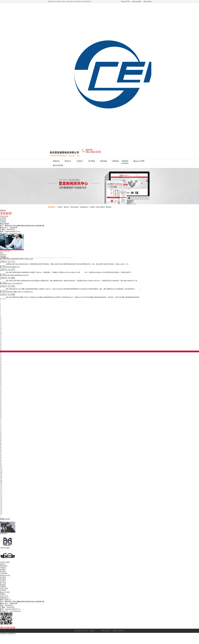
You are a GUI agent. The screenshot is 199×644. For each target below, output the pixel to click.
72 (1, 421)
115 (1, 492)
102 (1, 471)
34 (1, 358)
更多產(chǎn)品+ (5, 575)
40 (1, 368)
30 (1, 351)
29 (1, 350)
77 (1, 429)
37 (1, 363)
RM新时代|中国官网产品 (8, 634)
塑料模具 (109, 207)
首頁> (3, 253)
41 (1, 370)
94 (1, 457)
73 (1, 423)
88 (1, 448)
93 (1, 456)
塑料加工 (67, 207)
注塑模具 (92, 207)
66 (1, 411)
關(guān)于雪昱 (125, 2)
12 (1, 322)
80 (1, 434)
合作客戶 (3, 581)
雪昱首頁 (56, 161)
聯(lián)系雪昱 (58, 165)
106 (1, 477)
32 (1, 355)
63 (1, 406)
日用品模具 (4, 573)
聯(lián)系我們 (147, 2)
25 (1, 343)
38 (1, 365)
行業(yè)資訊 (4, 216)
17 (1, 330)
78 (1, 431)
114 (1, 491)
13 (1, 323)
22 (1, 338)
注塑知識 (115, 161)
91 (1, 452)
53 (1, 390)
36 (1, 361)
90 (1, 451)
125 (1, 509)
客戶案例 (92, 161)
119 (1, 499)
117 (1, 496)
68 (1, 414)
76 (1, 428)
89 (1, 449)
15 (1, 327)
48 (1, 381)
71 (1, 419)
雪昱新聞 (4, 257)
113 (1, 489)
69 (1, 416)
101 (1, 469)
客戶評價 (3, 583)
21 (1, 336)
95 (1, 459)
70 (1, 418)
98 (1, 464)
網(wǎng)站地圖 (137, 2)
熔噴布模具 (4, 566)
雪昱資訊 (125, 161)
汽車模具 (3, 568)
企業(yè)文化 (4, 596)
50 (1, 385)
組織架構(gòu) (4, 598)
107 (1, 479)
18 (1, 332)
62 (1, 404)
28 (1, 348)
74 (1, 424)
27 (1, 346)
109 (1, 482)
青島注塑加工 (75, 207)
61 (1, 403)
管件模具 (3, 572)
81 (1, 436)
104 (1, 474)
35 (1, 360)
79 (1, 433)
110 (1, 484)
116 (1, 494)
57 (1, 396)
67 (1, 413)
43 (1, 373)
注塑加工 (80, 161)
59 (1, 399)
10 (1, 318)
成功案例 (3, 579)
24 (1, 341)
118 (1, 497)
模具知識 (103, 161)
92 (1, 454)
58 (1, 398)
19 (1, 333)
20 (1, 335)
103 (1, 472)
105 (1, 476)
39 (1, 366)
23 (1, 340)
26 (1, 345)
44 (1, 375)
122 (1, 504)
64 (1, 408)
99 (1, 466)
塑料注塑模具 (101, 207)
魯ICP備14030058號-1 (81, 631)
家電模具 (3, 570)
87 (1, 446)
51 (1, 386)
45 (1, 376)
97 (1, 462)
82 (1, 438)
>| (1, 517)
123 (1, 505)
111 (1, 486)
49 (1, 383)
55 (1, 393)
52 (1, 388)
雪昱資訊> (4, 255)
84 (1, 441)
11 (1, 320)
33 (1, 356)
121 (1, 502)
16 (1, 328)
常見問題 (3, 218)
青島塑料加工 (84, 207)
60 (1, 401)
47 (1, 380)
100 (1, 467)
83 (1, 439)
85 (1, 443)
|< (1, 300)
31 (1, 353)
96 (1, 461)
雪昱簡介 (3, 594)
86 (1, 444)
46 (1, 378)
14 (1, 325)
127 (1, 512)
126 (1, 510)
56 (1, 394)
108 (1, 481)
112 (1, 487)
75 (1, 426)
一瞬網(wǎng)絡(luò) (117, 631)
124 (1, 507)
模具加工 (68, 161)
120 (1, 501)
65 (1, 409)
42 (1, 371)
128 (1, 514)
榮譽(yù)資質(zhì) (5, 600)
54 (1, 391)
